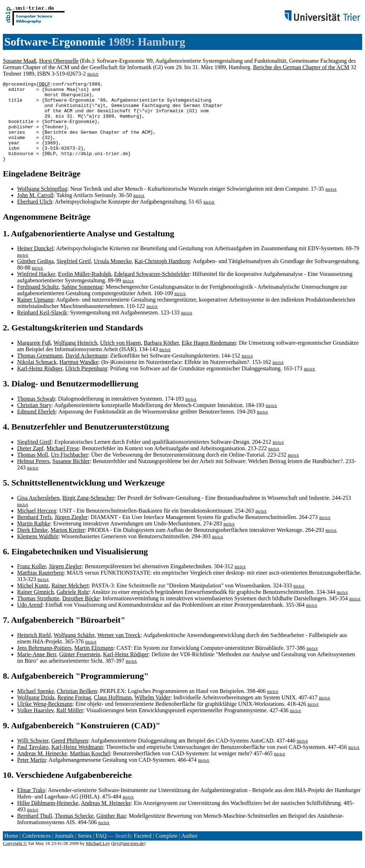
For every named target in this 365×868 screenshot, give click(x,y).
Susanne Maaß (20, 61)
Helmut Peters (33, 477)
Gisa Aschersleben (38, 514)
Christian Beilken (77, 707)
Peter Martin (31, 776)
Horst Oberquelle (59, 61)
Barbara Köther (161, 359)
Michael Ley (98, 859)
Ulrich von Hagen (121, 359)
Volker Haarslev (35, 726)
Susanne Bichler (71, 477)
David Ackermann (86, 372)
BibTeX (93, 74)
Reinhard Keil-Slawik (42, 328)
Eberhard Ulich (35, 218)
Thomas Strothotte (38, 614)
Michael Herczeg (37, 527)
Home (11, 852)
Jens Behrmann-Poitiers (44, 664)
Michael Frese (63, 464)
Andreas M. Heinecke (42, 769)
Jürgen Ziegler (71, 533)
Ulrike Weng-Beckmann (45, 720)
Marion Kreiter (68, 546)
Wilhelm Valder (152, 713)
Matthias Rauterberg (40, 589)
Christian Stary (34, 421)
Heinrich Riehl (34, 651)
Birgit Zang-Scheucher (88, 514)
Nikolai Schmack (37, 378)
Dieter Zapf (30, 464)
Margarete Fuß (34, 359)
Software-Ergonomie (55, 42)
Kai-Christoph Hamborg (162, 277)
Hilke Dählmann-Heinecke (48, 819)
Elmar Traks (31, 806)
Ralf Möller (70, 726)
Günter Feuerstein (80, 670)
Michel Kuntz (33, 602)
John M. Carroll (35, 211)
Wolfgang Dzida (36, 713)
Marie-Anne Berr (37, 670)
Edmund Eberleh (36, 428)
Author (189, 852)
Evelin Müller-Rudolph (85, 290)
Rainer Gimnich (35, 608)
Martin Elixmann (94, 664)
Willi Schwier (33, 757)
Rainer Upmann (35, 316)
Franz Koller (32, 582)
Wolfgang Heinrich (75, 359)
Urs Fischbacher (70, 471)
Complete (166, 852)
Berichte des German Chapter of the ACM (301, 67)
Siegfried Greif (74, 277)
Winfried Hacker (36, 290)
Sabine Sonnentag (82, 303)
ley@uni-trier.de (128, 859)
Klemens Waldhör (38, 552)
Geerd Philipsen (70, 757)
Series (85, 852)
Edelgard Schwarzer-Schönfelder (152, 290)
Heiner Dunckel (35, 264)
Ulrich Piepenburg (86, 384)
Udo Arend (30, 621)
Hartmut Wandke (79, 378)
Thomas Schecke (74, 832)
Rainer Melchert (70, 602)
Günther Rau (111, 832)
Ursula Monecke (113, 277)
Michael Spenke (36, 707)
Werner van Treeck (119, 651)
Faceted (143, 852)
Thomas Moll (33, 471)
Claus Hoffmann (113, 713)
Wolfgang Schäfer (74, 651)
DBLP (44, 85)
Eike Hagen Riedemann (209, 359)
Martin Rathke (34, 540)
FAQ (101, 852)
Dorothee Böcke (81, 614)
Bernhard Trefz (34, 533)
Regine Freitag (74, 713)
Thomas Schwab (36, 415)
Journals (64, 852)
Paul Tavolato (33, 763)
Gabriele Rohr (73, 608)
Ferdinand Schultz (38, 303)
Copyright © (15, 859)
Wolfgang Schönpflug (42, 205)
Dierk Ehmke (32, 546)
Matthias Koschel (90, 769)
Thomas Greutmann (40, 372)
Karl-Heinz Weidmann (77, 763)
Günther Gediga (35, 277)
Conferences (36, 852)
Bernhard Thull (35, 832)
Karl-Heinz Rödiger (40, 384)
